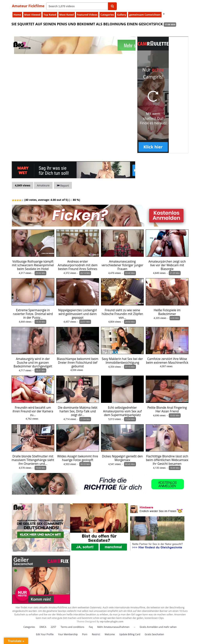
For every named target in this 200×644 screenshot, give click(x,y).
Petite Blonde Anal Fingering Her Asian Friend (167, 409)
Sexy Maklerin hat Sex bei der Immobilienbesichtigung (122, 361)
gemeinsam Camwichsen (145, 15)
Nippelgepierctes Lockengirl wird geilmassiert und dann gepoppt (78, 314)
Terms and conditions (73, 627)
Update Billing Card (130, 634)
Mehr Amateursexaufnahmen (113, 627)
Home (17, 15)
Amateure (43, 185)
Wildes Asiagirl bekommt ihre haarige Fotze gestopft (78, 458)
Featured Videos (87, 15)
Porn (85, 634)
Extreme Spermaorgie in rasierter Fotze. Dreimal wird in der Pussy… (33, 314)
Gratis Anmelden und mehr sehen (158, 627)
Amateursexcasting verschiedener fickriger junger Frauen (122, 265)
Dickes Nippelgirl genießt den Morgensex (122, 458)
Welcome (110, 634)
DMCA (43, 627)
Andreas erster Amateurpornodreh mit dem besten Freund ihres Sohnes (78, 265)
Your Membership (68, 634)
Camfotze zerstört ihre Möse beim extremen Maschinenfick (167, 361)
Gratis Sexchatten (154, 634)
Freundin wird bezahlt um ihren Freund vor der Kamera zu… (33, 411)
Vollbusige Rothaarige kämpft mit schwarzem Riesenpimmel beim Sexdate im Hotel (33, 265)
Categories (107, 15)
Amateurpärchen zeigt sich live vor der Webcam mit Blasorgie (167, 265)
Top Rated (50, 15)
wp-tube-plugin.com (112, 622)
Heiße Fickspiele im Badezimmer (167, 312)
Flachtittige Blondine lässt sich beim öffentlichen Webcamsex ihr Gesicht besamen (167, 460)
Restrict (96, 634)
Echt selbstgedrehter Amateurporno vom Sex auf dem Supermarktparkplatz (122, 411)
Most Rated (67, 15)
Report (63, 186)
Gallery (121, 15)
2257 (53, 627)
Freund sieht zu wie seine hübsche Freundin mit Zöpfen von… (122, 314)
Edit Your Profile (45, 634)
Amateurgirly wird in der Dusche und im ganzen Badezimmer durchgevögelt (33, 363)
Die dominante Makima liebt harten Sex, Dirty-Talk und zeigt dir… (78, 411)
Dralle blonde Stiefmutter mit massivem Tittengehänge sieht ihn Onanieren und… (33, 460)
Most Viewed (32, 15)
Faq (91, 627)
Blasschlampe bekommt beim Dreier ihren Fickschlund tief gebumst (78, 363)
